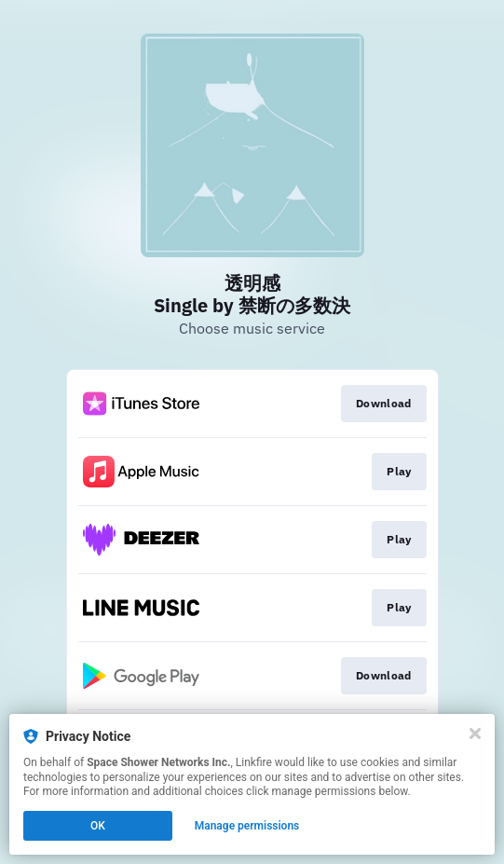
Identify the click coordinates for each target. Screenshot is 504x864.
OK (98, 826)
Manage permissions (247, 826)
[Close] (475, 734)
